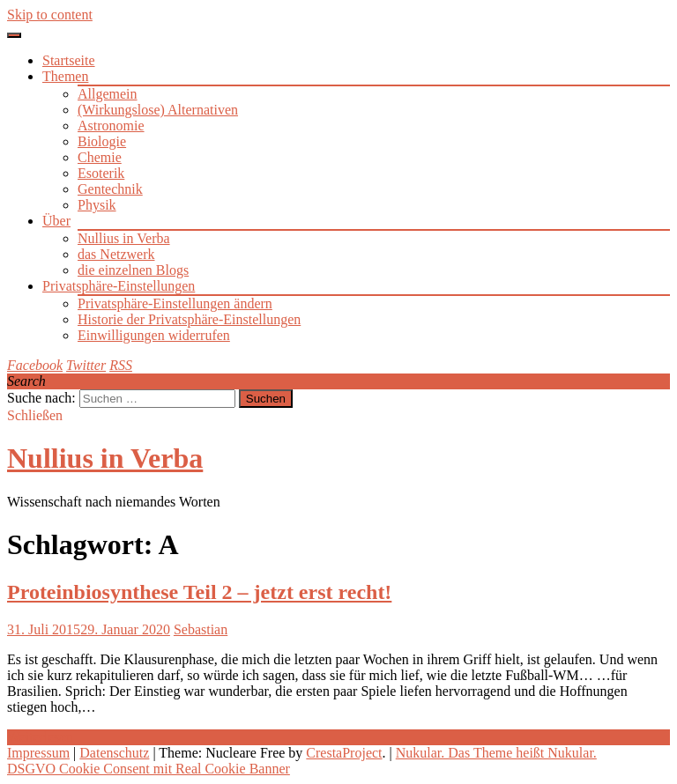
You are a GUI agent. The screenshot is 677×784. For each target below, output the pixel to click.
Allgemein (108, 94)
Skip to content (50, 15)
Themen (65, 76)
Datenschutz (114, 753)
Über (56, 221)
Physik (97, 205)
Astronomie (111, 126)
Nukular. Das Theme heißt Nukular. (496, 753)
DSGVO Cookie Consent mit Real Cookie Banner (149, 769)
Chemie (100, 157)
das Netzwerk (116, 254)
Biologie (102, 141)
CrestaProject (344, 753)
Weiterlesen (40, 737)
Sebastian (201, 629)
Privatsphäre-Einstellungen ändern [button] (175, 303)
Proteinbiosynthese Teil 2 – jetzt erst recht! (199, 592)
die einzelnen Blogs (133, 270)
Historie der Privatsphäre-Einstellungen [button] (189, 319)
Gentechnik (110, 189)
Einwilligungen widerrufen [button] (154, 335)
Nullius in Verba (124, 238)
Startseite (69, 60)
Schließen (35, 415)
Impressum (38, 753)
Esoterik (101, 173)
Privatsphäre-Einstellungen (119, 286)
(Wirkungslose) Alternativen (158, 110)
